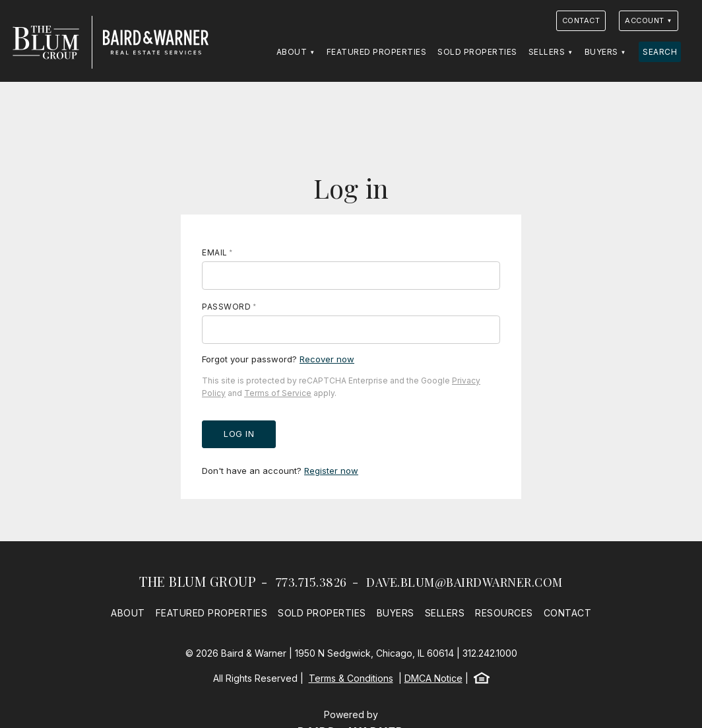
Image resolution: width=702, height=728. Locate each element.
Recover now (327, 359)
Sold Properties (477, 52)
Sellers (547, 52)
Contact (581, 20)
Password (226, 307)
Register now (331, 471)
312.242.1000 (490, 653)
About (292, 52)
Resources (504, 613)
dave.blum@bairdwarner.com (464, 582)
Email (215, 252)
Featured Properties (377, 52)
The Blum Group (198, 581)
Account (645, 20)
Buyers (601, 52)
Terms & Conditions (351, 678)
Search (660, 52)
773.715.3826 (311, 582)
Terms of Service (278, 393)
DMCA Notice (433, 678)
